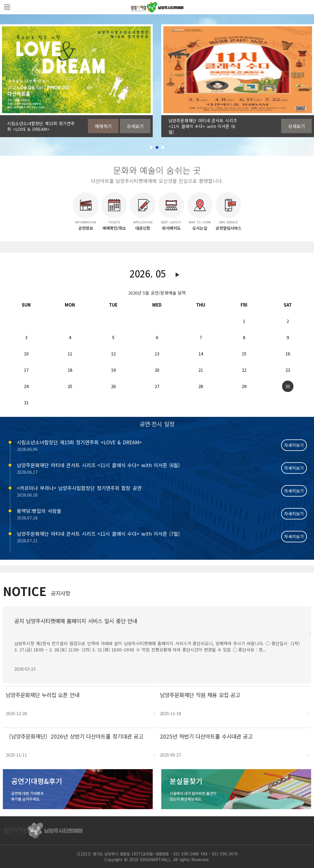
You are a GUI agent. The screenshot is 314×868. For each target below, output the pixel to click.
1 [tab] (151, 147)
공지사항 (61, 593)
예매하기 (103, 126)
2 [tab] (157, 147)
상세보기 (135, 126)
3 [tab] (163, 147)
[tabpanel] (76, 81)
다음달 (178, 275)
